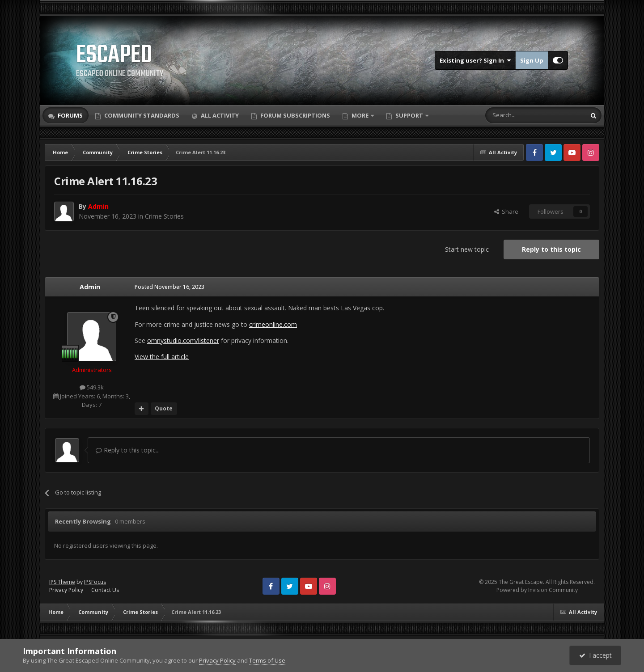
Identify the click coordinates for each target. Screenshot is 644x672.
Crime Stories (164, 216)
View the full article (162, 357)
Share (506, 211)
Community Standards (141, 115)
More (360, 115)
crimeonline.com (273, 324)
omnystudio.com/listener (183, 340)
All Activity (219, 115)
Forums (70, 115)
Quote (164, 408)
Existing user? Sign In (475, 60)
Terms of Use (267, 660)
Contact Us (105, 590)
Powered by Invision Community (537, 590)
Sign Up (532, 60)
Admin (90, 287)
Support (409, 115)
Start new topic (467, 249)
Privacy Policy (66, 590)
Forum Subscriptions (294, 115)
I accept (595, 655)
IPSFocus (95, 582)
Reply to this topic (551, 249)
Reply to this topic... (128, 450)
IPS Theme (62, 582)
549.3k (92, 387)
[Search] (514, 115)
